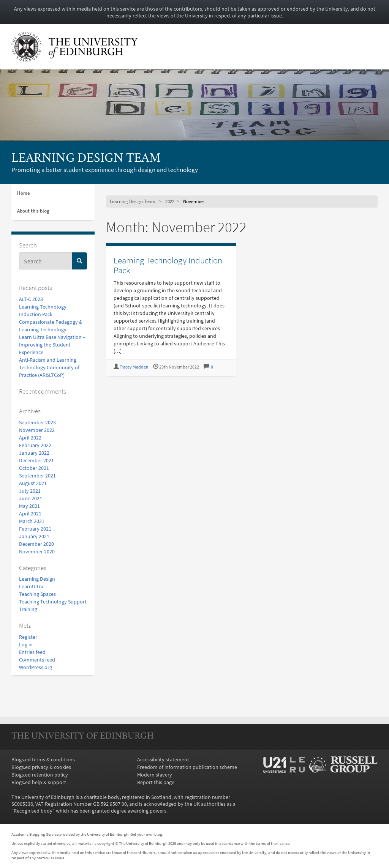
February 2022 (35, 445)
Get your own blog (146, 834)
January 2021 (34, 536)
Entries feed (32, 652)
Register (28, 637)
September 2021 (37, 476)
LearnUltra (31, 586)
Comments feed (37, 660)
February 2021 (35, 529)
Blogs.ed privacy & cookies (41, 767)
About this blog (33, 211)
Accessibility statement (163, 759)
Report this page (156, 782)
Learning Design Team (86, 159)
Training (28, 609)
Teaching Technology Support (53, 602)
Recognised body (33, 811)
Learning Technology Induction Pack (168, 265)
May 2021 (29, 506)
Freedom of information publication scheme (187, 767)
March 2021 (32, 521)
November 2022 (37, 430)
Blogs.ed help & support (39, 782)
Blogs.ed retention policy (40, 775)
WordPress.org (36, 667)
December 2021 (36, 460)
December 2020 (36, 544)
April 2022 (30, 438)
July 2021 (30, 491)
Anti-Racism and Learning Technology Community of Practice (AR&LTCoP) (49, 367)
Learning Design (37, 579)
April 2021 (30, 514)
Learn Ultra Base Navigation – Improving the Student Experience (52, 345)
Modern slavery (155, 775)
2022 (170, 201)
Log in (26, 644)
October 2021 (34, 468)
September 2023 (37, 422)
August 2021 (33, 483)
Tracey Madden (134, 367)
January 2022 (34, 453)
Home (24, 193)
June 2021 (31, 498)
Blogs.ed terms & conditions (43, 759)
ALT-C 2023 (31, 299)
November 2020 (37, 551)
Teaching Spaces (37, 594)
